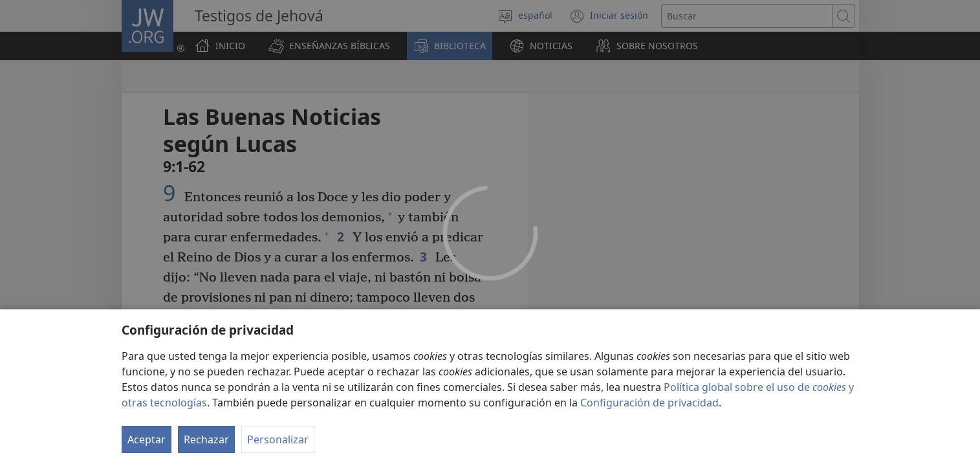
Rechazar (206, 439)
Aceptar (147, 439)
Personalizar (278, 439)
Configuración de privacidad (649, 403)
